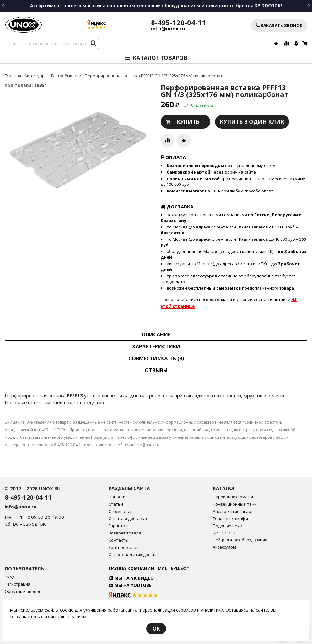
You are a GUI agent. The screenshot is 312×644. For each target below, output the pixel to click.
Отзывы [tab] (156, 370)
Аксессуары (224, 547)
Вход (10, 577)
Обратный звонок (23, 591)
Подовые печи (228, 526)
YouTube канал (124, 547)
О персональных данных (134, 555)
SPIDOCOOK (224, 533)
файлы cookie (59, 610)
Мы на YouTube (130, 585)
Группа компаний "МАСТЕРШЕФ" (149, 568)
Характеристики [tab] (156, 346)
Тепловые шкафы (230, 519)
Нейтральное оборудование (240, 540)
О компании (121, 511)
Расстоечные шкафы (234, 511)
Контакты (118, 540)
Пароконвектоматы (233, 497)
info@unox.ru (168, 29)
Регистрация (17, 584)
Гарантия (118, 526)
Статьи (116, 504)
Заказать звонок (279, 26)
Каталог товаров (160, 58)
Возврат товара (125, 533)
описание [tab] (156, 335)
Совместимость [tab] (156, 358)
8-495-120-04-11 (178, 22)
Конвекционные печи (235, 504)
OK (156, 629)
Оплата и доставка (128, 519)
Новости (117, 497)
